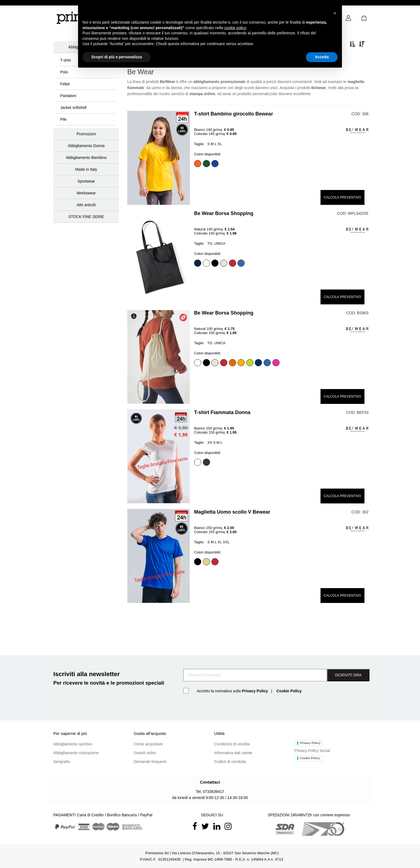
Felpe (65, 84)
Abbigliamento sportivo (73, 744)
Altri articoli (86, 205)
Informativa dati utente (233, 753)
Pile (63, 119)
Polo (64, 72)
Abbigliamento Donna (86, 146)
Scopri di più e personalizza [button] (117, 57)
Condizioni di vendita (232, 744)
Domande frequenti (150, 762)
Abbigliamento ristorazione (76, 753)
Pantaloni (68, 96)
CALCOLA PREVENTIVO (342, 197)
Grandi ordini (145, 753)
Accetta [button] (322, 57)
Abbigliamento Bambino (86, 158)
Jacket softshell (73, 108)
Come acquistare (148, 744)
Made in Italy (86, 169)
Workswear (86, 193)
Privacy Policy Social (312, 751)
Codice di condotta (230, 762)
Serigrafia (62, 762)
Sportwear (86, 181)
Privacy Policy (310, 743)
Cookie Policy (310, 758)
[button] (364, 20)
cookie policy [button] (235, 28)
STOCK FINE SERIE (86, 217)
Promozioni (86, 134)
